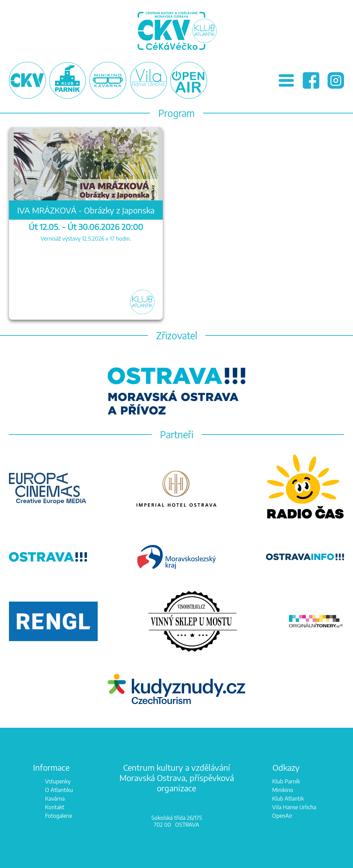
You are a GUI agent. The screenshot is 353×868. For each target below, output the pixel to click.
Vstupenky (58, 781)
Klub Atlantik (288, 799)
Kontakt (55, 807)
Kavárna (55, 799)
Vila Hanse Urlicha (294, 807)
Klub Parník (286, 781)
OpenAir (282, 816)
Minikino (283, 790)
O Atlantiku (59, 790)
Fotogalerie (59, 816)
